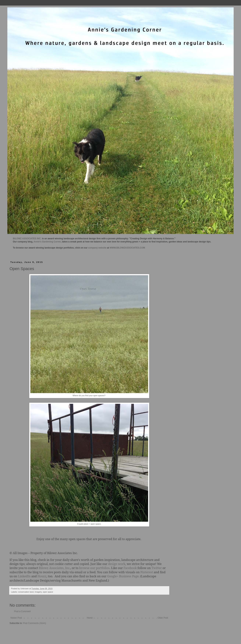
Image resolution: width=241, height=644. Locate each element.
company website (97, 248)
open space (48, 592)
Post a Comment (22, 611)
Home (90, 618)
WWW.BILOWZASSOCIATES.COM (127, 248)
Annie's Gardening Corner (47, 242)
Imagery (38, 592)
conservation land (26, 592)
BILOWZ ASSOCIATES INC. (27, 239)
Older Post (163, 618)
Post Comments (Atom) (34, 623)
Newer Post (16, 618)
